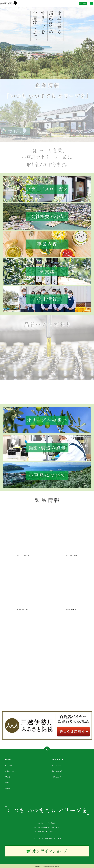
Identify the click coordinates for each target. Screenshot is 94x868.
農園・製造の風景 (57, 771)
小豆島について (56, 777)
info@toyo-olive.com (54, 832)
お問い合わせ (36, 839)
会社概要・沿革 (9, 771)
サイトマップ (58, 839)
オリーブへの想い (57, 765)
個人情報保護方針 (47, 839)
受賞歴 (7, 783)
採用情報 (7, 789)
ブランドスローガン (11, 765)
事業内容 (7, 777)
